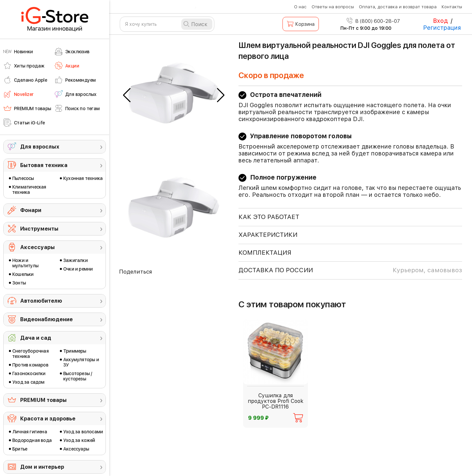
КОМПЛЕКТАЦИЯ (265, 253)
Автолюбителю (41, 301)
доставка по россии (350, 270)
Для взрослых (40, 147)
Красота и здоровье (48, 419)
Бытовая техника (44, 165)
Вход (440, 21)
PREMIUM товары (43, 400)
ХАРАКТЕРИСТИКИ (268, 235)
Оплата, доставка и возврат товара (398, 7)
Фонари (31, 210)
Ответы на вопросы (333, 7)
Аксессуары (38, 247)
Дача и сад (36, 338)
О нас (300, 7)
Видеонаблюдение (46, 319)
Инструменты (39, 229)
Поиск (199, 24)
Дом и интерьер (42, 467)
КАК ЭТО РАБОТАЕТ (269, 217)
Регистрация (442, 28)
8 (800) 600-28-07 (373, 21)
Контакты (452, 7)
